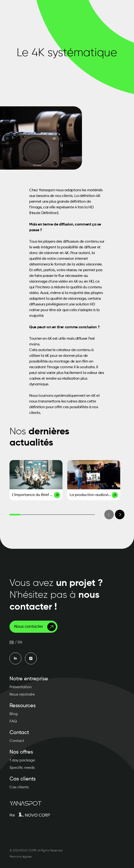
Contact (17, 741)
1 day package (22, 760)
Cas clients (19, 787)
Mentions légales (21, 857)
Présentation (21, 687)
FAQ (13, 721)
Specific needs (22, 768)
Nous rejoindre (22, 695)
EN (20, 642)
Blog (14, 714)
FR (12, 642)
